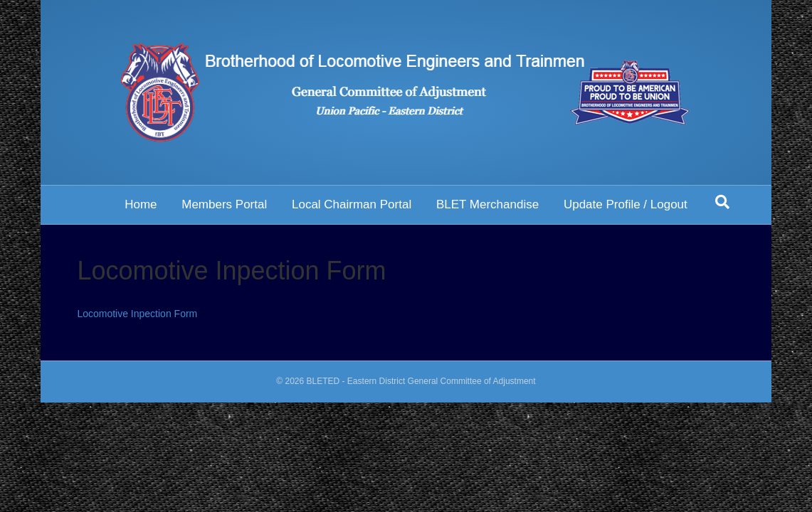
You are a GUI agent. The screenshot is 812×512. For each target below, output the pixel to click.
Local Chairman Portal (352, 204)
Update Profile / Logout (626, 204)
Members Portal (224, 204)
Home (141, 204)
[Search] (722, 202)
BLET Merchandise (487, 204)
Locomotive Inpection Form (137, 314)
